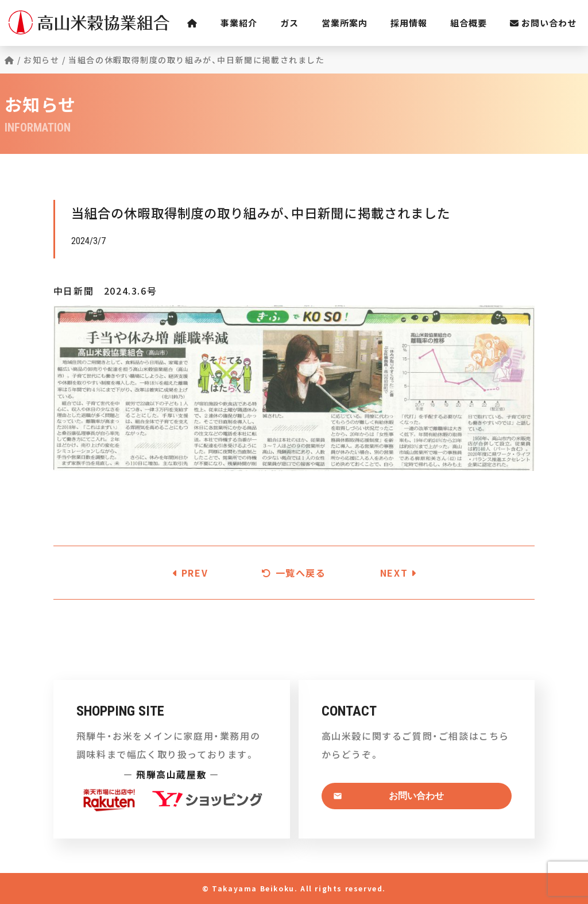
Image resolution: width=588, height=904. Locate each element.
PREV (191, 573)
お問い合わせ (543, 23)
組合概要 (469, 23)
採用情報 (409, 23)
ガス (289, 23)
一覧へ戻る (294, 573)
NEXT (399, 573)
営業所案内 (345, 23)
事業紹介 (239, 23)
